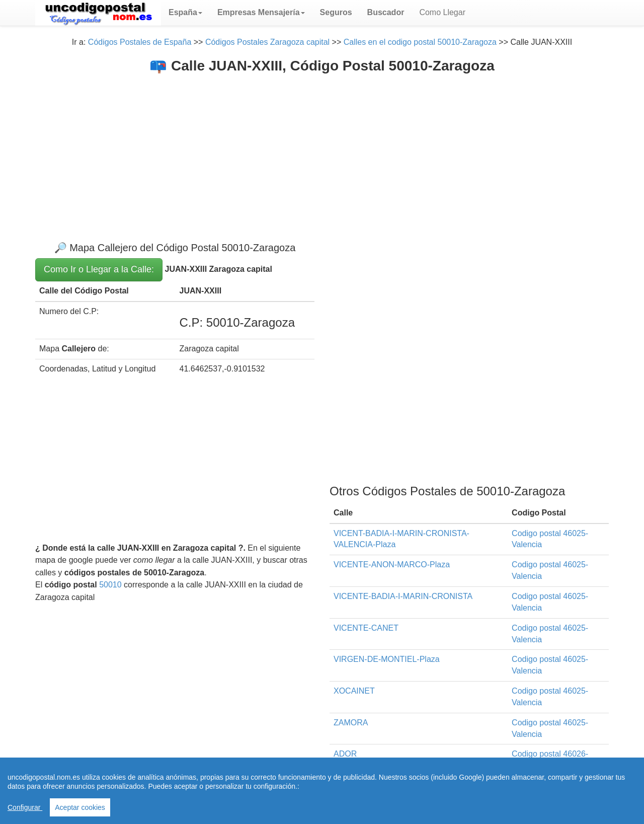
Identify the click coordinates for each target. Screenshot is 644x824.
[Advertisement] (322, 149)
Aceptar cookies (80, 807)
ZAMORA (351, 723)
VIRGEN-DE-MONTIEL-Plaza (387, 659)
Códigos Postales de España (140, 42)
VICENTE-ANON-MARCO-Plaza (392, 565)
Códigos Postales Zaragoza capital (267, 42)
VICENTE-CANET (366, 628)
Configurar (25, 807)
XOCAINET (354, 691)
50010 (110, 585)
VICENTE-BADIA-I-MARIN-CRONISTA (403, 596)
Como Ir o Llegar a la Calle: (99, 269)
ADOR (345, 754)
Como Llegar (442, 12)
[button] (185, 13)
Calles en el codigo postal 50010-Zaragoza (420, 42)
